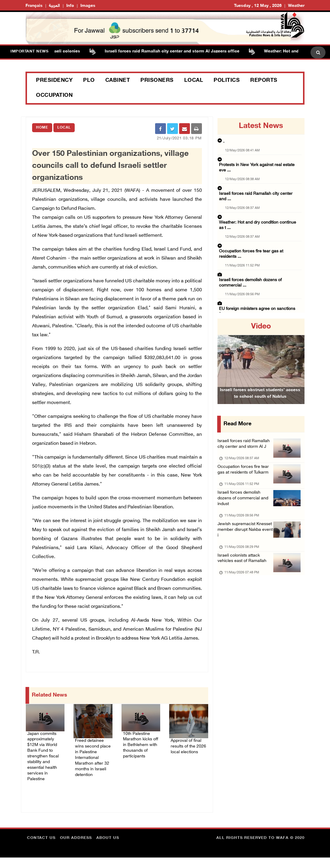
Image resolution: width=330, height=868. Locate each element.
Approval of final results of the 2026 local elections (188, 750)
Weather (296, 6)
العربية (54, 6)
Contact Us (41, 849)
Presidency (54, 81)
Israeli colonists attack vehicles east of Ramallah (245, 587)
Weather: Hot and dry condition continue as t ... (260, 197)
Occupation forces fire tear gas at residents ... (259, 216)
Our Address (76, 849)
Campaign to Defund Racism (63, 206)
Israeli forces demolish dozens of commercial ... (260, 234)
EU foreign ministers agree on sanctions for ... (259, 253)
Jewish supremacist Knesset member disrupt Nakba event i (244, 555)
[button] (224, 361)
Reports (264, 81)
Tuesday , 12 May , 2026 (258, 6)
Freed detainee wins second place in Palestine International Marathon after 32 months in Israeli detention (92, 764)
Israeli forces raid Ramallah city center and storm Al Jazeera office (176, 51)
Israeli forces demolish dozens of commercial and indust (242, 520)
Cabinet (118, 81)
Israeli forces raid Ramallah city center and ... (258, 179)
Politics (227, 81)
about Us (108, 849)
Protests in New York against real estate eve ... (259, 160)
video (261, 327)
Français (34, 6)
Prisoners (157, 81)
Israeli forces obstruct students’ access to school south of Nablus (260, 402)
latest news (261, 126)
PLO (89, 81)
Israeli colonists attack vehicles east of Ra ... (257, 296)
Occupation (54, 96)
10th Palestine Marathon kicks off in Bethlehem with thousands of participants (141, 746)
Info (70, 6)
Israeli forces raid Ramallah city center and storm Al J (244, 449)
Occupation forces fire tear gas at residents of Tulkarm (242, 485)
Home (42, 128)
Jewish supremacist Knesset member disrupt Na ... (259, 277)
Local (194, 81)
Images (88, 6)
